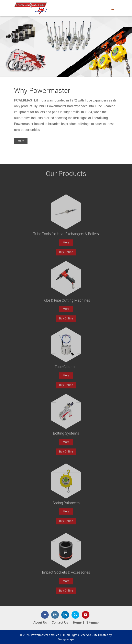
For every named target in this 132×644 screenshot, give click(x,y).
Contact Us (60, 623)
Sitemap (92, 623)
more (21, 141)
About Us (40, 623)
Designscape (66, 639)
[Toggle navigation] (114, 8)
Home (77, 623)
